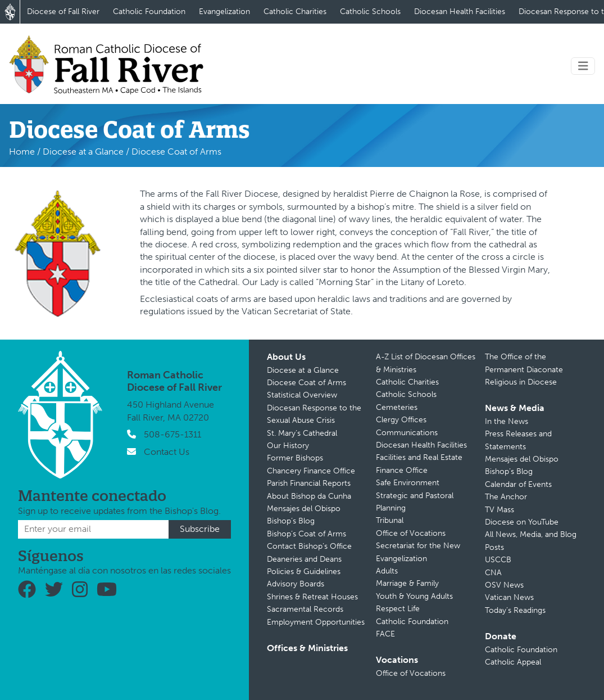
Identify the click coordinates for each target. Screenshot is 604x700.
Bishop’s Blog (291, 521)
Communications (407, 433)
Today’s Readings (515, 610)
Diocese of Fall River (63, 12)
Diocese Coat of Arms (306, 383)
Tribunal (390, 520)
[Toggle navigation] (583, 66)
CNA (493, 573)
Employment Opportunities (316, 622)
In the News (507, 421)
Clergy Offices (401, 420)
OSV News (504, 585)
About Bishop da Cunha (309, 496)
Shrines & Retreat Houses (312, 597)
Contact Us (167, 452)
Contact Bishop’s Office (309, 546)
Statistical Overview (302, 395)
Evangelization (224, 12)
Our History (288, 446)
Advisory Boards (296, 584)
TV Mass (499, 510)
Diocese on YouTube (522, 522)
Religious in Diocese (521, 382)
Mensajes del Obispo (304, 509)
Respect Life (398, 609)
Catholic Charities (295, 12)
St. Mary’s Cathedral (302, 433)
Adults (387, 571)
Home (22, 152)
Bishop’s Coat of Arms (306, 534)
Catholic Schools (370, 12)
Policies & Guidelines (304, 572)
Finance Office (402, 470)
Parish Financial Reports (309, 483)
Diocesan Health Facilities (460, 12)
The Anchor (506, 497)
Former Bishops (295, 458)
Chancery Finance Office (311, 471)
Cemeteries (397, 407)
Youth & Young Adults (414, 596)
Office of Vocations (411, 533)
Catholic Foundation (149, 12)
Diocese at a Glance (83, 152)
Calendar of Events (518, 484)
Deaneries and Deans (304, 559)
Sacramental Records (305, 609)
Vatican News (509, 597)
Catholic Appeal (513, 662)
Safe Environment (408, 483)
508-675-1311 (172, 434)
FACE (385, 634)
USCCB (498, 560)
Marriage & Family (407, 583)
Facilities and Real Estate (419, 457)
